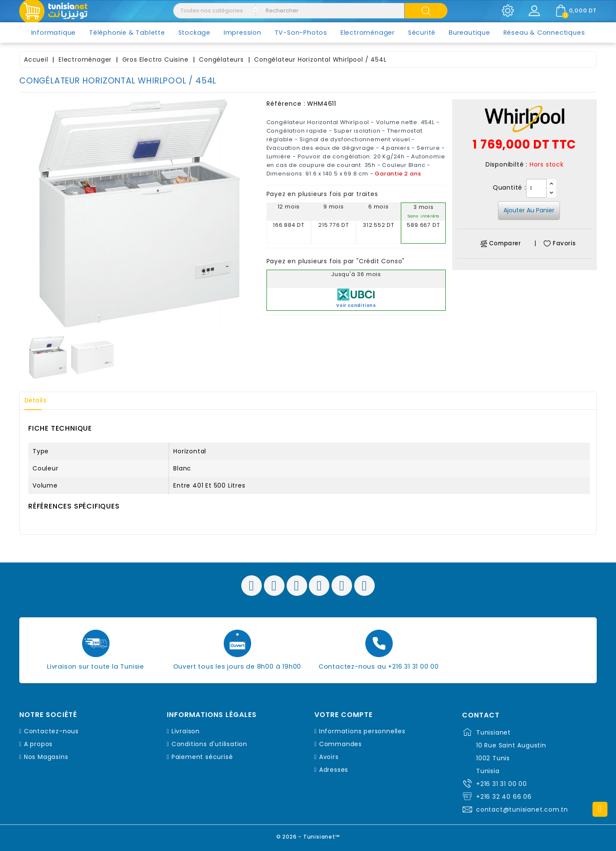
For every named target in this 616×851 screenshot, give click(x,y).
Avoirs (329, 757)
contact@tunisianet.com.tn (522, 809)
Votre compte (344, 715)
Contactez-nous (51, 731)
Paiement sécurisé (202, 757)
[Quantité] (536, 188)
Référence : (286, 104)
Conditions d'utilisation (209, 744)
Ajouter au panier (529, 210)
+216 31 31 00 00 (502, 784)
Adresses (334, 770)
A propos (38, 744)
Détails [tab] (38, 401)
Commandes (341, 744)
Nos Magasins (46, 757)
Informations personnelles (362, 731)
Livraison (186, 731)
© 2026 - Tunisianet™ (308, 836)
